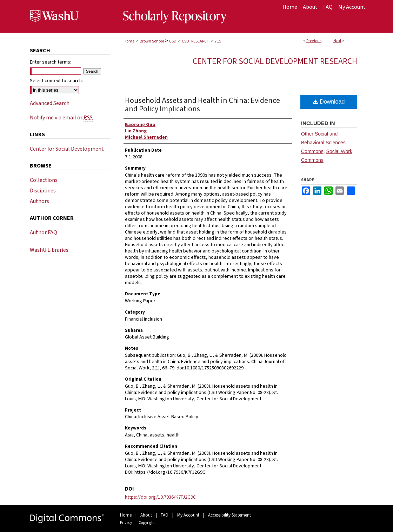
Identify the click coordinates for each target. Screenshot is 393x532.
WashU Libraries (49, 250)
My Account (188, 515)
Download (329, 102)
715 (218, 41)
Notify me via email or (61, 118)
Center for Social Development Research (275, 61)
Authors (39, 201)
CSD (173, 41)
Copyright (147, 523)
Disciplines (43, 191)
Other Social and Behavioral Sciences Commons (323, 143)
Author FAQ (44, 232)
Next (337, 41)
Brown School (152, 41)
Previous (314, 41)
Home (129, 41)
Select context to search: (56, 81)
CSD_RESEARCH (196, 41)
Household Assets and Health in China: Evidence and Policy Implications (202, 105)
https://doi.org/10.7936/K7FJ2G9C (160, 497)
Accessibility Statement (229, 515)
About (146, 515)
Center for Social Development (67, 149)
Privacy (126, 523)
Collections (44, 180)
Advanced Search (50, 103)
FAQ (165, 515)
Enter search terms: (51, 62)
